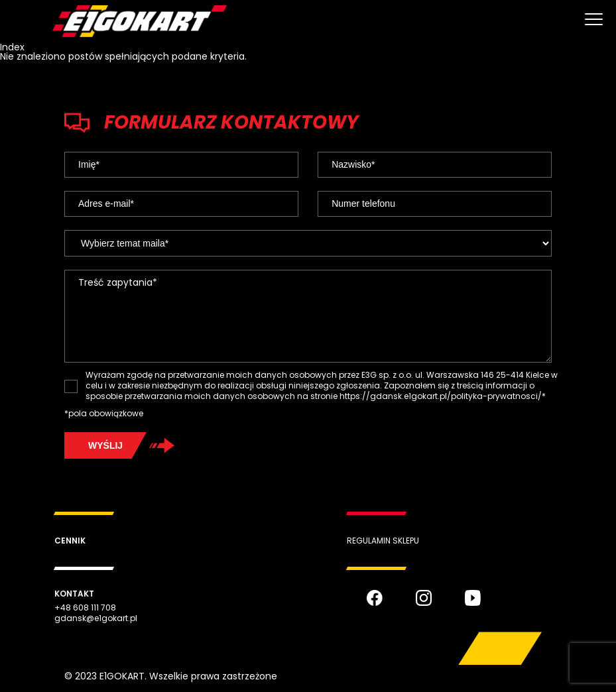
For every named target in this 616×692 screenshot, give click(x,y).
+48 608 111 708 (85, 608)
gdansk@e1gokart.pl (96, 618)
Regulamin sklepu (383, 541)
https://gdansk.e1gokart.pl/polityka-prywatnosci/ (441, 396)
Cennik (70, 541)
